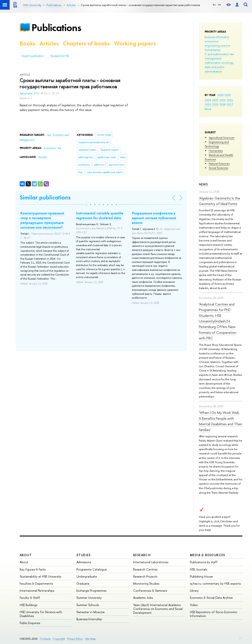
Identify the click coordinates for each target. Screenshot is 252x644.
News (203, 184)
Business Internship (89, 619)
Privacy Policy (75, 639)
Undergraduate (87, 576)
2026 (221, 95)
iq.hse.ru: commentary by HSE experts (215, 583)
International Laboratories (151, 562)
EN (220, 5)
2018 (223, 104)
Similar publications (45, 197)
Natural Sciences (219, 163)
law (232, 54)
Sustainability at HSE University (41, 576)
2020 (208, 104)
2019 (215, 104)
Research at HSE (60, 56)
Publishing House (201, 576)
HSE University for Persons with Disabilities (41, 614)
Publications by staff (204, 562)
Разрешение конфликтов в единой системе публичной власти (154, 218)
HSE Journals (198, 569)
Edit (240, 638)
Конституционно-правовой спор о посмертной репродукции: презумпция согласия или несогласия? (42, 220)
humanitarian (213, 50)
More (208, 109)
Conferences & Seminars (150, 591)
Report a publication (33, 56)
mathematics (213, 63)
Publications (56, 28)
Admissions (84, 562)
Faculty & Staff (30, 598)
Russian (43, 157)
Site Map (90, 639)
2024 (208, 100)
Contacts (45, 639)
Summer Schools (88, 605)
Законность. (27, 93)
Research (142, 555)
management (213, 58)
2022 (223, 100)
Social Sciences (218, 168)
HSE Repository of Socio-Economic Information (214, 614)
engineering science (217, 45)
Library (194, 591)
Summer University (89, 598)
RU (214, 5)
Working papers (135, 43)
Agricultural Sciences (221, 138)
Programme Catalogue (92, 569)
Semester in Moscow (91, 612)
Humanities (216, 151)
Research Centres (145, 569)
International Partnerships (37, 591)
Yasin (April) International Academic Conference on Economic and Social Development (158, 609)
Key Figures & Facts (33, 569)
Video (194, 605)
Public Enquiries (30, 623)
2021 (230, 100)
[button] (86, 205)
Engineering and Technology (217, 144)
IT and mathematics (217, 54)
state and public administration (215, 69)
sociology (228, 63)
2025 (228, 95)
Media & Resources (208, 555)
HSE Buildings (28, 605)
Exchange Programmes (91, 591)
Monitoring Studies (146, 583)
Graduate (83, 583)
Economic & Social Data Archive (211, 598)
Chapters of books (86, 43)
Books (27, 43)
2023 (215, 100)
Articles (49, 43)
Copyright (59, 639)
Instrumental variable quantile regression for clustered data (100, 216)
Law (49, 135)
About (26, 555)
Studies (84, 555)
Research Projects (145, 576)
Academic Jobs (143, 598)
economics (212, 41)
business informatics (217, 37)
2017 (230, 104)
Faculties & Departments (36, 583)
